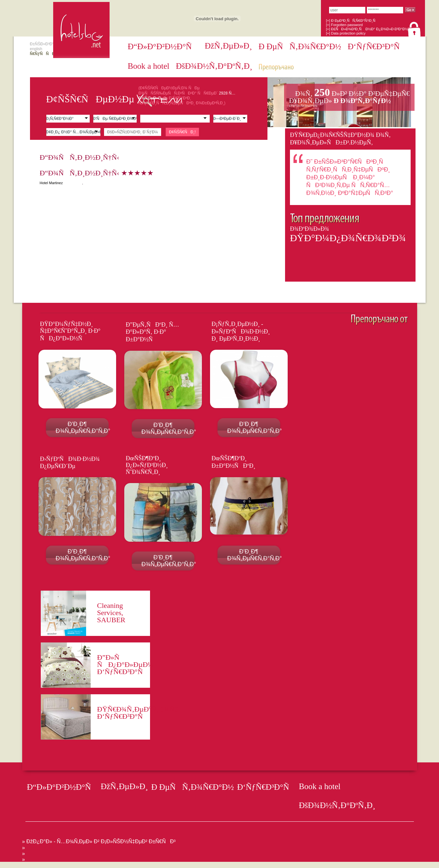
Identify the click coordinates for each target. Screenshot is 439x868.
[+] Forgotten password (344, 25)
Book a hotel (149, 66)
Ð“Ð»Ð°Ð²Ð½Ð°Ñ (163, 46)
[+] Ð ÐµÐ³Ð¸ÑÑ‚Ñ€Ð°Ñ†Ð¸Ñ (352, 21)
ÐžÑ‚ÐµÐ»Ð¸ (228, 46)
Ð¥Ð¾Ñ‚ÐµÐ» (349, 97)
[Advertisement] (119, 864)
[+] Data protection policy (346, 33)
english (36, 49)
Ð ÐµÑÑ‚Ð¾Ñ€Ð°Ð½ (300, 46)
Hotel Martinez (51, 183)
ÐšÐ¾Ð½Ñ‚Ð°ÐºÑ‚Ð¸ (214, 66)
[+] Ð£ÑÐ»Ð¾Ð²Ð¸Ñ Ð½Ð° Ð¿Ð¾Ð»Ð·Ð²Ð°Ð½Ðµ (369, 29)
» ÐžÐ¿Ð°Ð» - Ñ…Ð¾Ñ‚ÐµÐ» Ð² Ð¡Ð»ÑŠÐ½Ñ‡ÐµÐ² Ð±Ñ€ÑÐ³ (99, 841)
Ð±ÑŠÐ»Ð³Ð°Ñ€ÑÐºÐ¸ (52, 44)
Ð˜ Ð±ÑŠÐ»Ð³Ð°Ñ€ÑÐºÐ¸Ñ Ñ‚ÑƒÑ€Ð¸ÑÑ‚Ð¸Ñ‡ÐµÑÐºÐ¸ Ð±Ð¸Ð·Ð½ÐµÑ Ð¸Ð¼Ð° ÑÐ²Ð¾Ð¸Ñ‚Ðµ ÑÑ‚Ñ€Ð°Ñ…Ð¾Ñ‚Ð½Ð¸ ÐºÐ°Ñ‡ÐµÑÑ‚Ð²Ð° (350, 177)
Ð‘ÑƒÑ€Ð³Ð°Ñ (377, 46)
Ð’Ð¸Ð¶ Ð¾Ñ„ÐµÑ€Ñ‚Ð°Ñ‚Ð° (82, 427)
